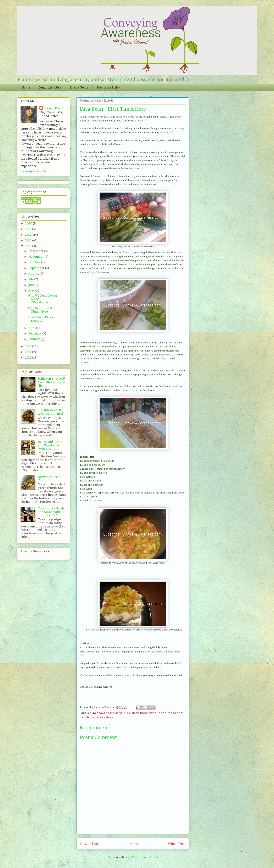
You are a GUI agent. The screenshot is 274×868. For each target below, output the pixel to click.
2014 (29, 240)
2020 (29, 223)
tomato (85, 717)
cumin (94, 713)
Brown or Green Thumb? (50, 479)
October (35, 262)
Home (26, 88)
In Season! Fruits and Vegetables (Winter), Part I (50, 445)
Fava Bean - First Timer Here (40, 310)
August (34, 274)
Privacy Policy (79, 88)
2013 (29, 246)
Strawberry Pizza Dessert (40, 319)
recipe (162, 713)
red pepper (175, 713)
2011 (29, 352)
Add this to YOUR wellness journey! (50, 412)
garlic (119, 713)
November (36, 257)
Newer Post (89, 844)
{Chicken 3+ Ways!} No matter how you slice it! (52, 382)
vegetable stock (102, 717)
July (31, 279)
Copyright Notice (50, 88)
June (32, 285)
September (37, 268)
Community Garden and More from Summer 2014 (52, 512)
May (32, 291)
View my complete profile (39, 171)
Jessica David (54, 108)
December (36, 251)
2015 (29, 235)
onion (135, 713)
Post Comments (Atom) (142, 857)
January (34, 339)
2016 (29, 229)
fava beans (107, 713)
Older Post (177, 844)
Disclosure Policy (108, 88)
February (35, 333)
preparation (148, 713)
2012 (29, 346)
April (32, 328)
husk (127, 713)
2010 (29, 358)
